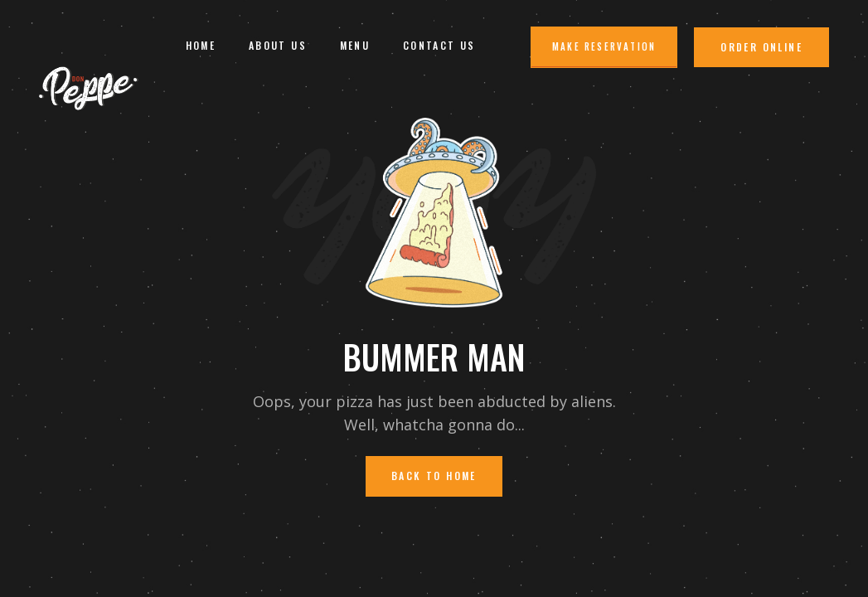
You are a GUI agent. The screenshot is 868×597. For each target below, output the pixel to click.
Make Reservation (604, 46)
